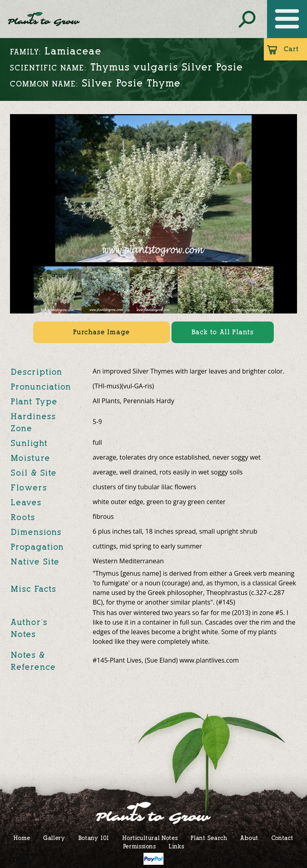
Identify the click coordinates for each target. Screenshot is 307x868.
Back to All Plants (223, 332)
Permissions (140, 846)
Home (22, 838)
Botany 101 (94, 838)
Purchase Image (101, 332)
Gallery (54, 838)
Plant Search (209, 838)
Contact (282, 838)
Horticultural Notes (150, 838)
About (249, 838)
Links (176, 846)
